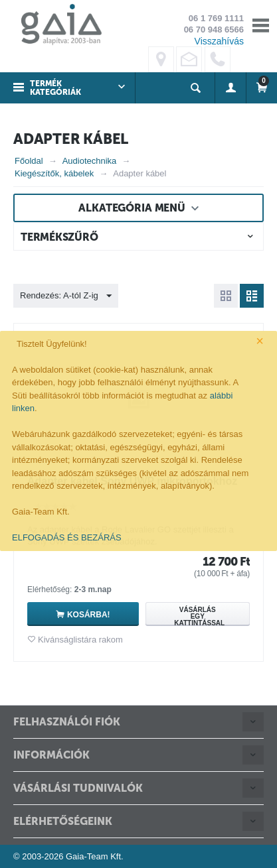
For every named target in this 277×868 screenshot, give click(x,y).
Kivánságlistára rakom (80, 640)
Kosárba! (89, 615)
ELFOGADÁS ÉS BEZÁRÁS (67, 537)
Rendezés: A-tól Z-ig (66, 296)
